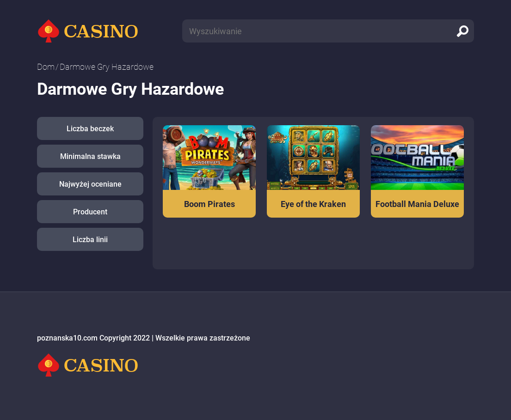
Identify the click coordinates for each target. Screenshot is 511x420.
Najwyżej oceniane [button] (90, 184)
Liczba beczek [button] (90, 129)
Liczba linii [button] (90, 240)
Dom (46, 67)
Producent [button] (90, 212)
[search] (462, 31)
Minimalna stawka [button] (90, 156)
